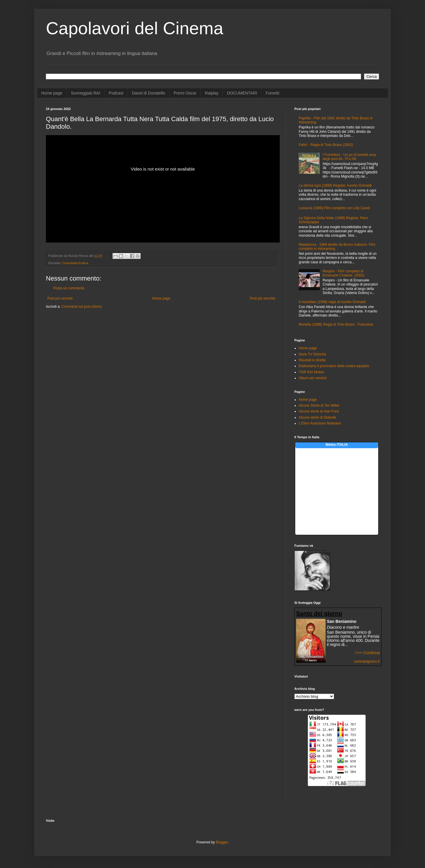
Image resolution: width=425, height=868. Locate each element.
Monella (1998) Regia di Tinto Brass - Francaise (336, 324)
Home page (52, 93)
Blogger (222, 842)
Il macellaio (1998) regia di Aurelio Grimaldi (332, 302)
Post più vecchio (263, 298)
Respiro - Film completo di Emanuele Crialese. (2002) (344, 273)
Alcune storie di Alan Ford (319, 411)
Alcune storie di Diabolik (317, 417)
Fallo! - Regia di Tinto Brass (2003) (326, 145)
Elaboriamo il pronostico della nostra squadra (334, 366)
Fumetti (273, 93)
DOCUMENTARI (242, 93)
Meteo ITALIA (337, 445)
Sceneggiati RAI (85, 93)
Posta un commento (69, 288)
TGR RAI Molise (311, 372)
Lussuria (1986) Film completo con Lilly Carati (334, 208)
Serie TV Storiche (312, 354)
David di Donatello (148, 93)
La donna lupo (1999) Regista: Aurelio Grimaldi (335, 185)
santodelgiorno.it (367, 661)
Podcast (116, 93)
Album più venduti (313, 378)
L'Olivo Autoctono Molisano (320, 423)
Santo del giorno (319, 613)
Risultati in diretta (312, 360)
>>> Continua (367, 653)
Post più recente (60, 298)
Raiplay (212, 93)
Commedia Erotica (75, 263)
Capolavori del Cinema (135, 28)
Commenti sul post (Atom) (82, 307)
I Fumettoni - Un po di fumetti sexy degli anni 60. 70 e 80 (349, 157)
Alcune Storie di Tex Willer (319, 405)
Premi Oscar (185, 93)
